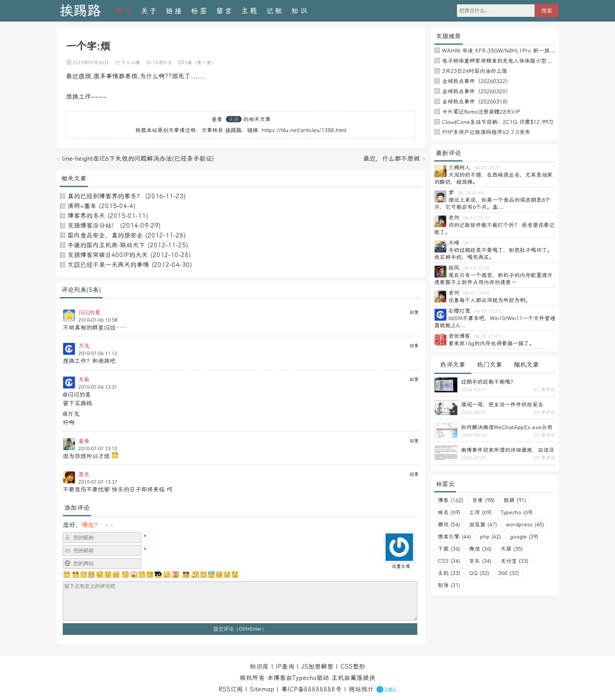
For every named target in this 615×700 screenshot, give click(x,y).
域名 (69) (449, 512)
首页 (124, 11)
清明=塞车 (82, 206)
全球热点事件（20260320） (477, 91)
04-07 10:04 (476, 293)
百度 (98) (483, 500)
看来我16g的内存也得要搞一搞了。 (491, 343)
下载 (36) (449, 549)
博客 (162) (450, 500)
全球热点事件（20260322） (477, 81)
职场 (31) (449, 585)
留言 (225, 11)
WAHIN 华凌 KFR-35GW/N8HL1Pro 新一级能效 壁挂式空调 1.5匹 (524, 51)
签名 (84, 474)
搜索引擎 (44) (454, 537)
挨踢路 (80, 11)
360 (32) (509, 573)
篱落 (357, 678)
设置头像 (401, 566)
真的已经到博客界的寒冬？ (105, 196)
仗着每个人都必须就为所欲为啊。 (489, 300)
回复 (414, 312)
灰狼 (234, 119)
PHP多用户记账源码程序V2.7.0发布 (486, 132)
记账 (275, 11)
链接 (175, 11)
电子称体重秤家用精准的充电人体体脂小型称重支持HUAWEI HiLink (525, 61)
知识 (300, 11)
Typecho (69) (517, 512)
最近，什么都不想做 (391, 159)
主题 (250, 11)
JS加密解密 (317, 666)
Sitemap (262, 689)
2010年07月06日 (91, 63)
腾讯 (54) (449, 524)
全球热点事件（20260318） (477, 102)
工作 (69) (480, 512)
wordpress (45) (525, 524)
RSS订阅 (231, 689)
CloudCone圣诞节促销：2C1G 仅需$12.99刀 (498, 122)
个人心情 (131, 63)
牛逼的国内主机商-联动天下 (106, 245)
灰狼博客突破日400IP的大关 (108, 255)
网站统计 (361, 689)
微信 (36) (480, 549)
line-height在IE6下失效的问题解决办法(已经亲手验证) (138, 159)
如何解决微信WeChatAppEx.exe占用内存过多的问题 (507, 427)
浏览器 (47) (483, 524)
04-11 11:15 (476, 243)
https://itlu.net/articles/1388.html (304, 130)
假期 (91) (515, 500)
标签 (200, 11)
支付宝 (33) (514, 561)
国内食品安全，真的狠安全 (105, 235)
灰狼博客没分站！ (93, 226)
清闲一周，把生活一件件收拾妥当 (502, 404)
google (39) (524, 537)
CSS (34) (449, 561)
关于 (149, 11)
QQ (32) (479, 573)
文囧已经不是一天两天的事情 (108, 265)
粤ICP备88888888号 (311, 689)
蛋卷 (84, 441)
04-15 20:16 (476, 218)
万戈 (84, 346)
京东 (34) (480, 561)
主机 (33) (449, 573)
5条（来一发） (200, 63)
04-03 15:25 (487, 311)
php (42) (490, 537)
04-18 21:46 (471, 193)
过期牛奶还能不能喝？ (488, 382)
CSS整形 (353, 666)
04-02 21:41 (487, 336)
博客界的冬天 (86, 216)
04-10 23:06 (476, 268)
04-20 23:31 (487, 168)
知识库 (259, 666)
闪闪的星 (89, 312)
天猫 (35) (512, 549)
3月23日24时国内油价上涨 (475, 71)
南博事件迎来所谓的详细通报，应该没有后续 (508, 450)
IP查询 (285, 666)
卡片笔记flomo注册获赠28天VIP (481, 112)
